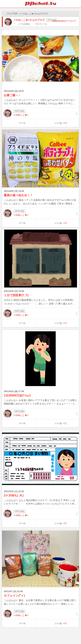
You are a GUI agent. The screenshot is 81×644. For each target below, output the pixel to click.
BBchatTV (41, 4)
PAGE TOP (75, 634)
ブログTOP (12, 14)
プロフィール (41, 24)
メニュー (77, 4)
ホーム (4, 4)
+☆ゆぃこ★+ (40, 113)
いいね (61, 123)
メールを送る (24, 24)
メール (22, 123)
